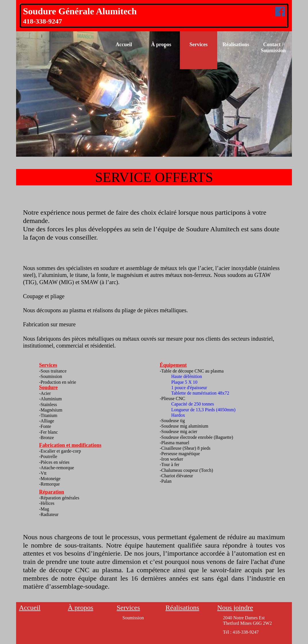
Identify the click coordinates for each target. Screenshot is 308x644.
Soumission (133, 618)
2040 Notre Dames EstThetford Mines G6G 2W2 (247, 620)
